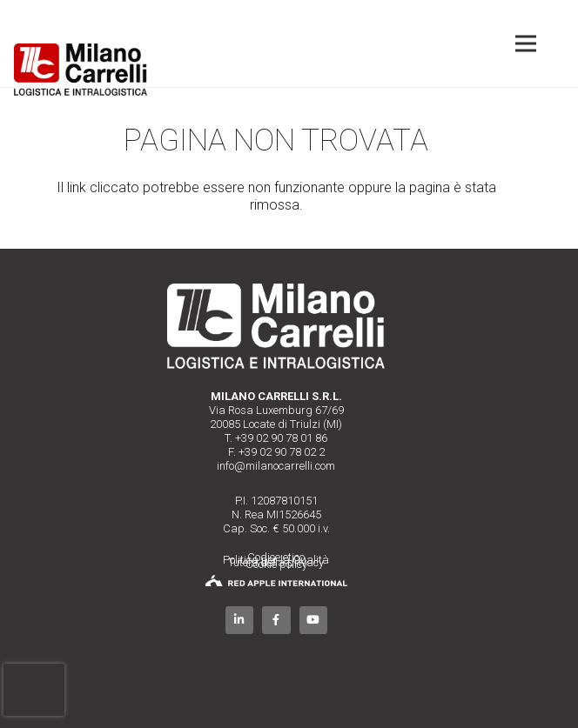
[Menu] (527, 43)
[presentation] (34, 690)
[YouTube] (314, 621)
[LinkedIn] (240, 621)
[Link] (81, 70)
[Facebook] (276, 621)
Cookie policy (276, 564)
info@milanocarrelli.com (276, 466)
